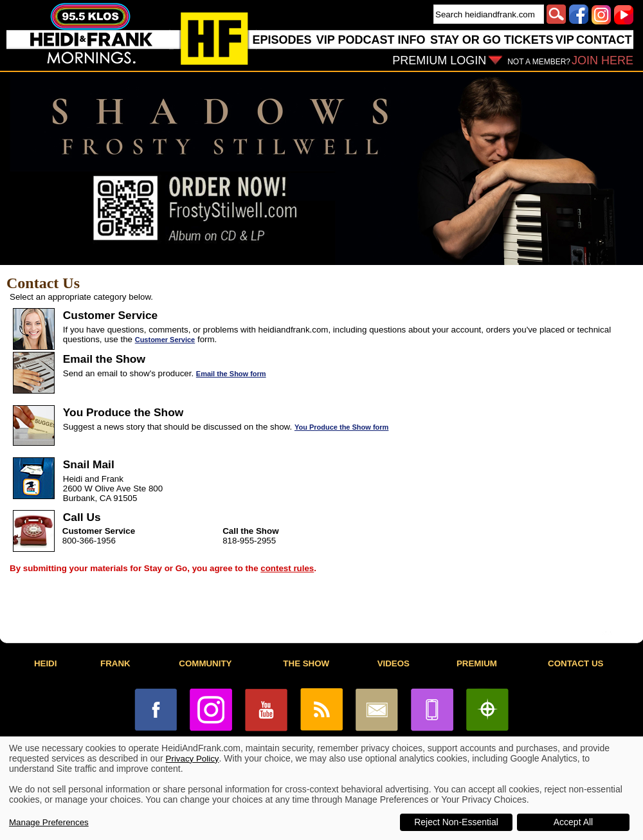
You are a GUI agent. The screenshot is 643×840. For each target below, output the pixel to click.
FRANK (115, 663)
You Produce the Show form (341, 427)
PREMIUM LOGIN (439, 60)
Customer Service (165, 340)
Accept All (573, 822)
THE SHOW (306, 663)
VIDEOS (394, 663)
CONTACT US (575, 663)
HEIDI (46, 663)
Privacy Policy (193, 759)
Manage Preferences (49, 822)
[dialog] (321, 788)
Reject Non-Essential (456, 822)
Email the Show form (231, 374)
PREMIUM (477, 663)
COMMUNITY (205, 663)
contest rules (287, 568)
